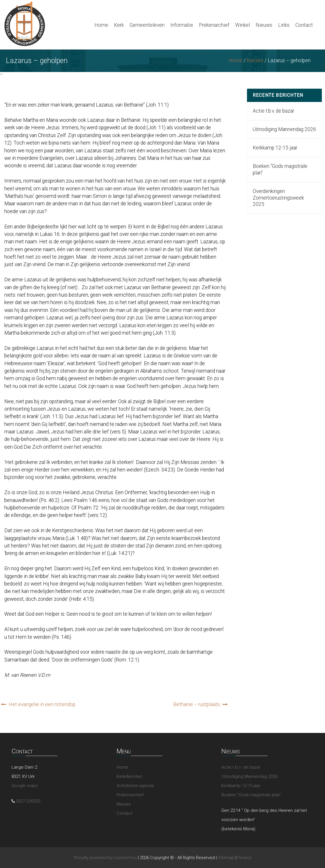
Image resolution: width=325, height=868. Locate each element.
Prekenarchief (214, 25)
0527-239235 (28, 801)
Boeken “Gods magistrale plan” (280, 169)
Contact (304, 25)
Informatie (182, 25)
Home (101, 25)
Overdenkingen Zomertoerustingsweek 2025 (278, 198)
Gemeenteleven (147, 25)
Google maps (25, 786)
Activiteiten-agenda (135, 786)
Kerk (119, 25)
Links (284, 25)
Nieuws (264, 25)
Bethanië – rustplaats (197, 704)
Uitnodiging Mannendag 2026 (284, 129)
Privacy (244, 858)
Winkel (243, 25)
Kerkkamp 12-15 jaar (275, 148)
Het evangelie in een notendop (42, 704)
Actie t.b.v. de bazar (273, 111)
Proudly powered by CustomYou (105, 858)
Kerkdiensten (129, 776)
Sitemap (226, 858)
